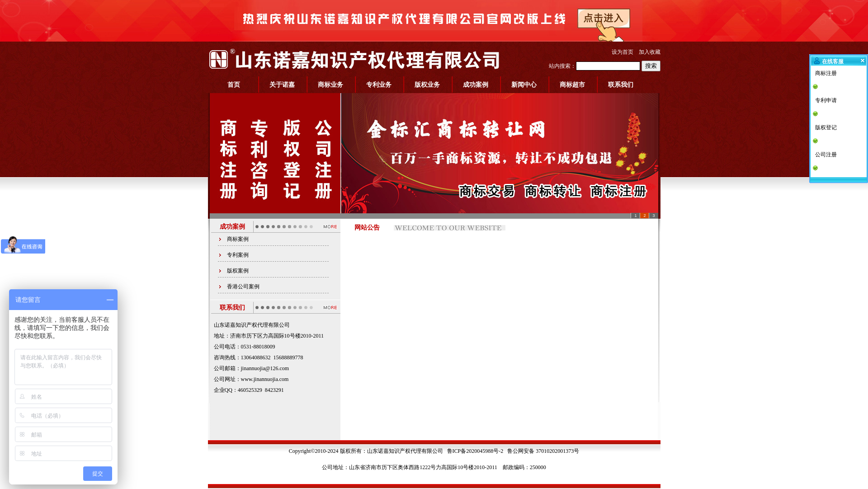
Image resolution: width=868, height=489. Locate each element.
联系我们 (621, 85)
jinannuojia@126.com (265, 368)
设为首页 (623, 52)
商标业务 (330, 85)
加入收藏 (650, 52)
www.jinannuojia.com (265, 379)
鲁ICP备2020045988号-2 (475, 451)
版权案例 (238, 271)
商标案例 (238, 239)
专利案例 (238, 255)
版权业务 (427, 85)
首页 (234, 85)
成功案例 (476, 85)
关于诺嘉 (282, 85)
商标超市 (572, 85)
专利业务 (379, 85)
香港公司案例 (243, 287)
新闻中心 (524, 85)
